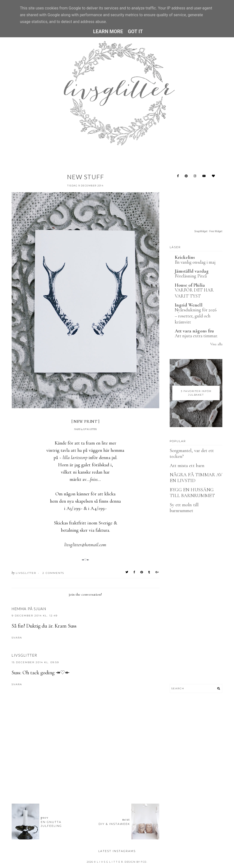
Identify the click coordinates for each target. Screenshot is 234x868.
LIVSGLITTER (25, 655)
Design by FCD (136, 862)
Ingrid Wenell (189, 305)
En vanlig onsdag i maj (195, 262)
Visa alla (216, 344)
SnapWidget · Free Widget (208, 231)
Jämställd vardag (192, 271)
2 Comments (53, 573)
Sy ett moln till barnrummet (184, 508)
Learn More (108, 31)
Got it (135, 31)
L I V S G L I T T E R (110, 862)
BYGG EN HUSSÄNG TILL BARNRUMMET (192, 493)
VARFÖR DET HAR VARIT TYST (194, 293)
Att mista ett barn (187, 466)
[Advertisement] (100, 773)
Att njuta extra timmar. (196, 336)
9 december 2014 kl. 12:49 (35, 616)
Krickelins (185, 257)
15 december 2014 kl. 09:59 (35, 662)
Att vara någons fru (194, 331)
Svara (17, 638)
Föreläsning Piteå (191, 276)
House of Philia (190, 285)
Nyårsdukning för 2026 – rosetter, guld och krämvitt (196, 316)
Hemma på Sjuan (29, 609)
